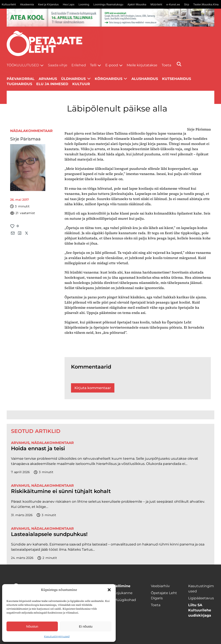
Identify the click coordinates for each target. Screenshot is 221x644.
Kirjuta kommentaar (93, 388)
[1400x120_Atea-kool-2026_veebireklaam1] (111, 18)
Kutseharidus (177, 79)
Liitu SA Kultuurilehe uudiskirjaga (200, 610)
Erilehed (79, 65)
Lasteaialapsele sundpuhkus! (49, 534)
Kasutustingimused (57, 636)
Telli (93, 65)
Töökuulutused (23, 65)
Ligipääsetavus (201, 598)
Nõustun (32, 626)
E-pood (112, 65)
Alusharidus (145, 79)
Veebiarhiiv (160, 586)
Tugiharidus (19, 84)
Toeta (166, 65)
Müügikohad (125, 600)
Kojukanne (123, 593)
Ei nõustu (86, 626)
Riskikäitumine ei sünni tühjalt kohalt (61, 491)
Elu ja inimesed (52, 84)
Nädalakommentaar (31, 131)
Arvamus (48, 79)
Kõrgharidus (109, 79)
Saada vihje (58, 65)
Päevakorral (21, 79)
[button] (109, 590)
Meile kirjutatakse (142, 65)
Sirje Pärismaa (25, 139)
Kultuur (81, 84)
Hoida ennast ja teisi (38, 448)
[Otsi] (179, 64)
